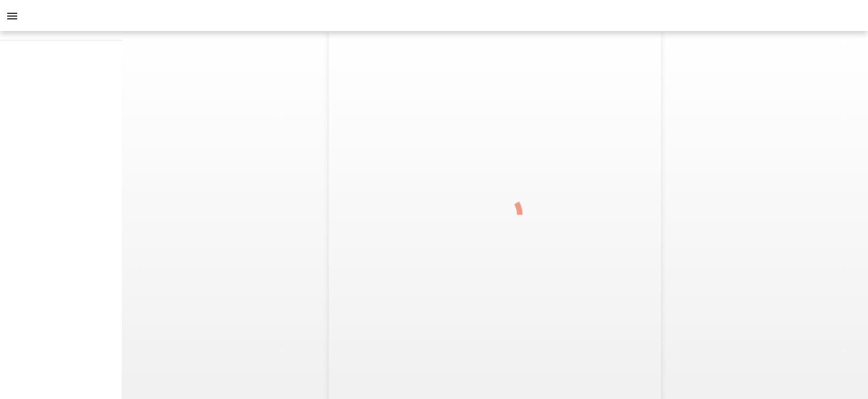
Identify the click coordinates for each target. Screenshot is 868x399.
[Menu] (12, 16)
